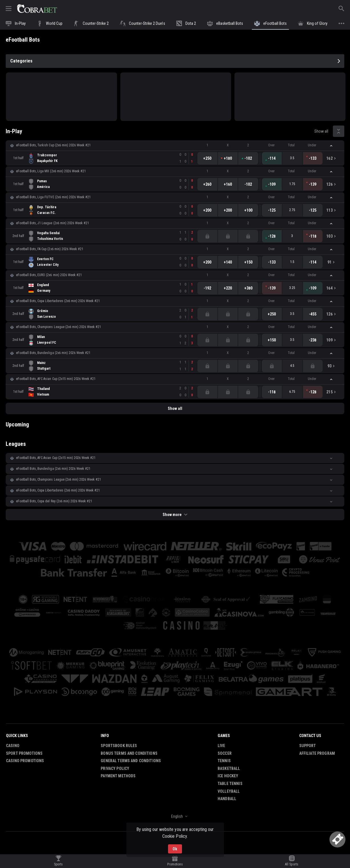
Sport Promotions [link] (24, 753)
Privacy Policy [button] (115, 768)
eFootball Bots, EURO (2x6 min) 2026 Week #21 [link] (49, 275)
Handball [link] (227, 799)
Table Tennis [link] (230, 784)
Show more (175, 515)
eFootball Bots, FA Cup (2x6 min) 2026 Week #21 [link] (50, 249)
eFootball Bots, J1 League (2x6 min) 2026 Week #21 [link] (52, 223)
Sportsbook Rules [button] (119, 746)
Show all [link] (321, 131)
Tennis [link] (224, 761)
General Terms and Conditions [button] (131, 761)
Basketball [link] (229, 768)
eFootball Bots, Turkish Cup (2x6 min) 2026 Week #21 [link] (53, 145)
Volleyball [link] (229, 791)
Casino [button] (13, 746)
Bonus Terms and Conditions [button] (129, 753)
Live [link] (221, 746)
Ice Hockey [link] (228, 776)
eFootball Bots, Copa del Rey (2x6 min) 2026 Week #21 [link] (54, 501)
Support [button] (308, 746)
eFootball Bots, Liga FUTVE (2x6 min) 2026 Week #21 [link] (53, 197)
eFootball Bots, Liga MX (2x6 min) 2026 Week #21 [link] (51, 171)
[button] (175, 145)
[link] (37, 9)
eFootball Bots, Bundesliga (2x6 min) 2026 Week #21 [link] (53, 353)
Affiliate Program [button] (317, 753)
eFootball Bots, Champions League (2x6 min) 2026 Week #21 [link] (58, 327)
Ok (175, 849)
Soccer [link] (225, 753)
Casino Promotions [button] (25, 761)
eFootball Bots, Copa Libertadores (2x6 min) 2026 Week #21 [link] (58, 301)
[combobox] (175, 816)
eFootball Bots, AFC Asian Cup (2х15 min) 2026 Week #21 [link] (56, 379)
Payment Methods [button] (118, 776)
